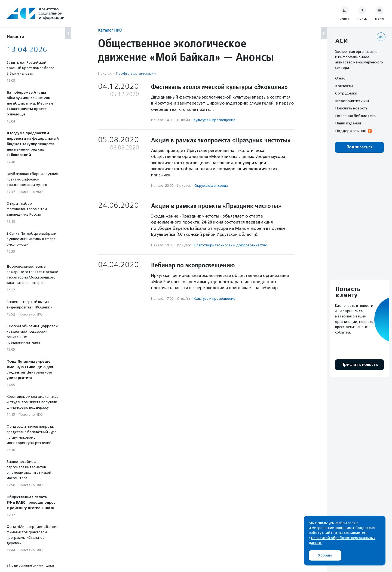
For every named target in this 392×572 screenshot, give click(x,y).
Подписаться (359, 147)
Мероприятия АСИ (352, 101)
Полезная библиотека (355, 116)
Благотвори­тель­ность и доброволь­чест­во (231, 245)
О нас (340, 78)
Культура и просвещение (214, 120)
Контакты (344, 86)
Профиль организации (136, 73)
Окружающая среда (211, 186)
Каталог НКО (110, 30)
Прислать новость (351, 108)
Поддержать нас (350, 131)
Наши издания (348, 123)
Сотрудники (346, 93)
